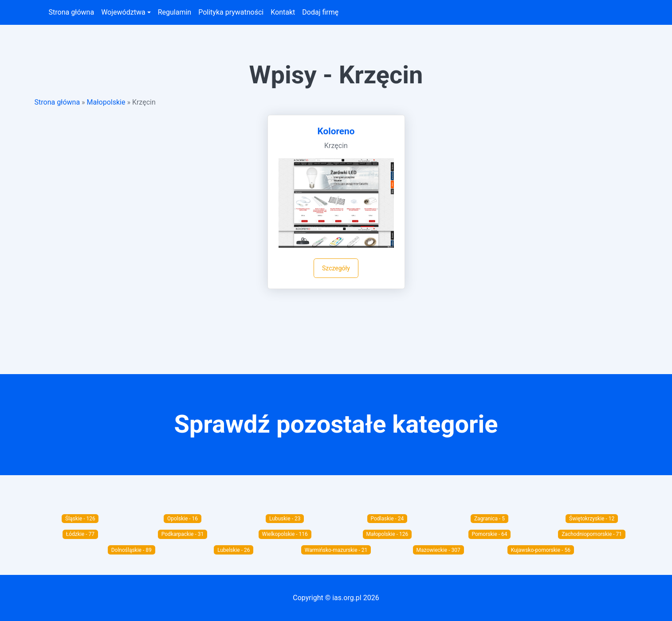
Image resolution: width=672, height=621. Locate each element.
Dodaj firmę (320, 12)
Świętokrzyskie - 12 (592, 519)
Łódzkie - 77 (80, 534)
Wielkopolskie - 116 (285, 534)
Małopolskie (106, 102)
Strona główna (72, 12)
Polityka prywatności (231, 12)
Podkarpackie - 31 (183, 534)
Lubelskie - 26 (234, 550)
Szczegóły (336, 268)
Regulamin (175, 12)
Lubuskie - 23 (285, 519)
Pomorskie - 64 (489, 534)
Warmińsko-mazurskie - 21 (336, 550)
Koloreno (336, 131)
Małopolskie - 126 (387, 534)
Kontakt (283, 12)
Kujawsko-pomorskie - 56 (541, 550)
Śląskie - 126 (80, 519)
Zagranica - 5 (489, 519)
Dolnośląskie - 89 (132, 550)
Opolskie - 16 (183, 519)
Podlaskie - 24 (387, 519)
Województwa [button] (123, 12)
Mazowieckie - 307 (438, 550)
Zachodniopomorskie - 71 (592, 534)
